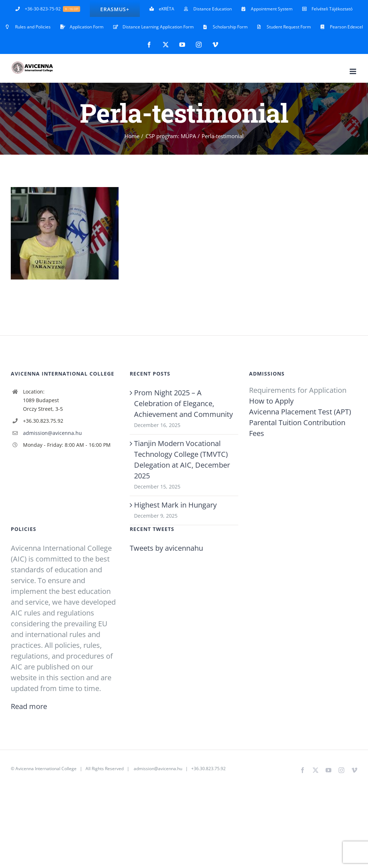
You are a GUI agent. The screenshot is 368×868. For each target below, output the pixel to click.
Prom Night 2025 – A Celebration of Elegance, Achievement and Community (183, 403)
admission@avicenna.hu (52, 433)
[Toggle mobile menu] (353, 71)
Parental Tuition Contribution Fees (297, 428)
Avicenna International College (46, 769)
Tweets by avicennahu (166, 548)
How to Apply (271, 401)
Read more (29, 706)
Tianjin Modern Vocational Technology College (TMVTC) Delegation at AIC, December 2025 (182, 460)
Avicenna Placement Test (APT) (300, 412)
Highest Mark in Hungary (175, 505)
